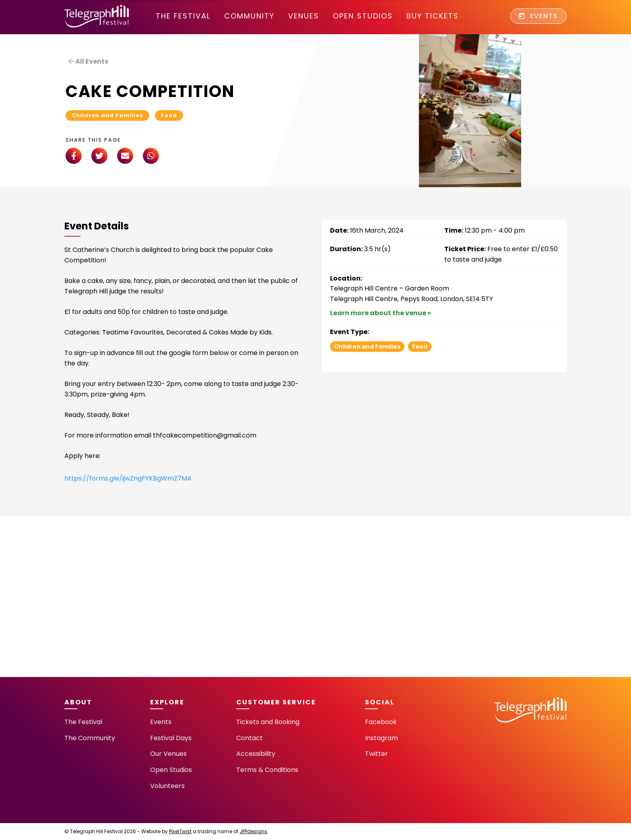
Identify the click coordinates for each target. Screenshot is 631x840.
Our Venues (168, 754)
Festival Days (171, 738)
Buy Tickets (433, 16)
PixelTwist (180, 831)
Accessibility (256, 754)
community (249, 16)
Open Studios (363, 16)
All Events (88, 61)
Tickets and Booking (268, 722)
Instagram (381, 738)
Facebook (381, 722)
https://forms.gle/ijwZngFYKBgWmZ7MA (128, 478)
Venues (304, 16)
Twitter (376, 754)
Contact (250, 738)
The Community (90, 738)
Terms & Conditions (267, 770)
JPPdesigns (253, 831)
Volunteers (167, 786)
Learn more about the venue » (380, 313)
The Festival (183, 16)
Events (538, 16)
